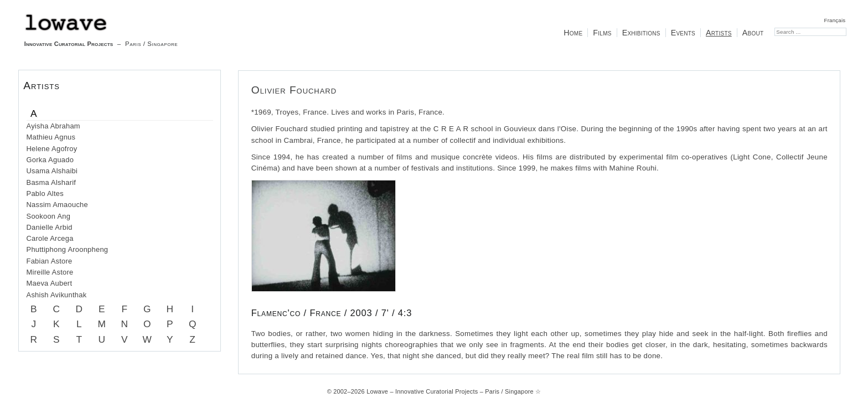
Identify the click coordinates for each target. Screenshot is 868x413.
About (753, 33)
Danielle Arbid (50, 227)
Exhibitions (641, 33)
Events (683, 33)
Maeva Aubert (50, 283)
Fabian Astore (50, 261)
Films (602, 33)
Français (835, 20)
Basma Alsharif (51, 182)
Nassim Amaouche (57, 205)
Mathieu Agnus (51, 137)
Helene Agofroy (52, 149)
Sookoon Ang (49, 216)
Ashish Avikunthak (57, 295)
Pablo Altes (45, 193)
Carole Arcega (50, 238)
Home (573, 33)
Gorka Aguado (50, 160)
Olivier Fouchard (294, 90)
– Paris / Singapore (101, 30)
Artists (719, 33)
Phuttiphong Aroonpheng (68, 249)
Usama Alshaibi (52, 171)
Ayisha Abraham (53, 126)
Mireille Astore (50, 272)
